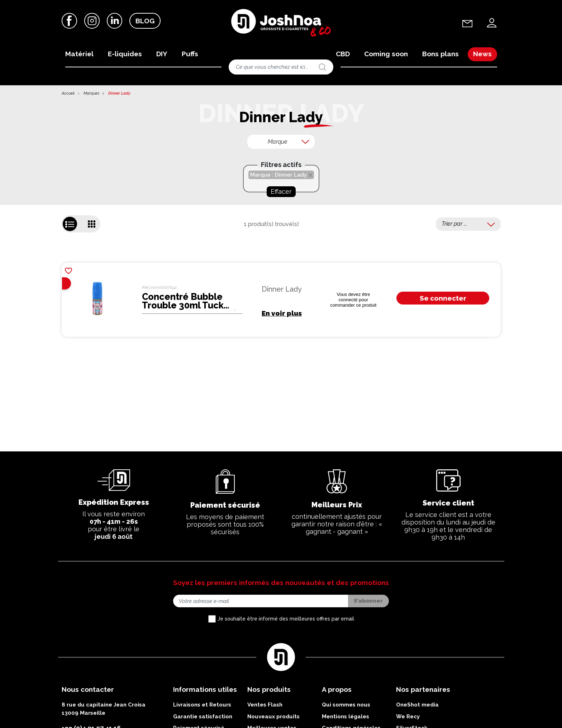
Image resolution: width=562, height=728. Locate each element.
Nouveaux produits (273, 718)
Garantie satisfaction (203, 718)
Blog (145, 21)
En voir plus (282, 315)
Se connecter (443, 300)
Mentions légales (346, 718)
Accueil (68, 95)
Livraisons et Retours (202, 706)
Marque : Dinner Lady (278, 176)
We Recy (408, 718)
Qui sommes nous (346, 706)
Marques (91, 95)
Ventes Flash (265, 706)
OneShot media (417, 706)
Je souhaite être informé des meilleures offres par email (286, 620)
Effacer (281, 193)
